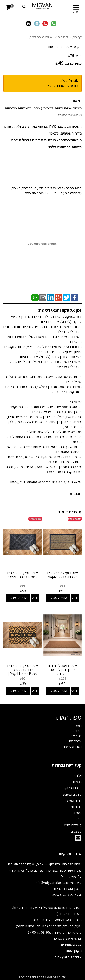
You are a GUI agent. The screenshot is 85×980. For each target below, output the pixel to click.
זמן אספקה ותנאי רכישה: (60, 310)
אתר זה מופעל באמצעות (42, 977)
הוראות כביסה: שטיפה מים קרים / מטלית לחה (46, 140)
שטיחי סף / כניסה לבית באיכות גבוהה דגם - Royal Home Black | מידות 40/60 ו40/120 (23, 672)
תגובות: (75, 494)
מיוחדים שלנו (73, 825)
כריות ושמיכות (73, 801)
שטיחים (63, 37)
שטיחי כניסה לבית (41, 37)
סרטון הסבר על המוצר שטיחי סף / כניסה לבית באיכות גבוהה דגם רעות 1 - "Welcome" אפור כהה (46, 191)
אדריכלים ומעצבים (68, 957)
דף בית (77, 37)
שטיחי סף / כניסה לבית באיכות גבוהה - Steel (23, 575)
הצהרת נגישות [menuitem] (72, 746)
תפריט (76, 12)
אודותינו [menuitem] (77, 731)
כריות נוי (76, 807)
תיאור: (76, 101)
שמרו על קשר (70, 854)
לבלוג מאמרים (71, 945)
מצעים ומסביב (72, 794)
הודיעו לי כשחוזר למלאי (62, 86)
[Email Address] (78, 839)
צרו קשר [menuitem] (76, 736)
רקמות (77, 782)
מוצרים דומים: (69, 512)
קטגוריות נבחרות (67, 765)
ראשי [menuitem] (78, 726)
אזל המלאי (67, 81)
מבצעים (76, 831)
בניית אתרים (25, 977)
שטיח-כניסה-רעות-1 (59, 47)
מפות (78, 819)
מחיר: (75, 56)
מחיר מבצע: (73, 63)
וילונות (78, 776)
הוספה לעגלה (58, 598)
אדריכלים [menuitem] (75, 741)
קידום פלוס (37, 977)
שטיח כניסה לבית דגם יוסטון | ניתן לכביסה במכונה (62, 670)
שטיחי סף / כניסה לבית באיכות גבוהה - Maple (62, 575)
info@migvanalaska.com (54, 883)
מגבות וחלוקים (72, 788)
